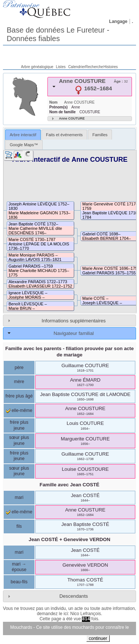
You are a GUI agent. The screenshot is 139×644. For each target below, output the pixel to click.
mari (19, 497)
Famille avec (69, 485)
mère (19, 382)
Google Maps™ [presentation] (24, 145)
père (19, 368)
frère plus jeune (19, 425)
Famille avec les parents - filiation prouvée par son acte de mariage (69, 352)
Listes (61, 67)
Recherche (94, 67)
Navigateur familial (73, 333)
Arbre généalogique (37, 67)
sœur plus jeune (19, 440)
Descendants (74, 596)
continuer (98, 638)
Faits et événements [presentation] (64, 135)
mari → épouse (19, 567)
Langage (118, 21)
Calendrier (77, 67)
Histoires (111, 67)
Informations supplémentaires (74, 321)
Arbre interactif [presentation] (23, 135)
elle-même (19, 410)
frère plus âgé (19, 396)
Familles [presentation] (100, 135)
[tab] (90, 87)
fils (19, 526)
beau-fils (19, 582)
